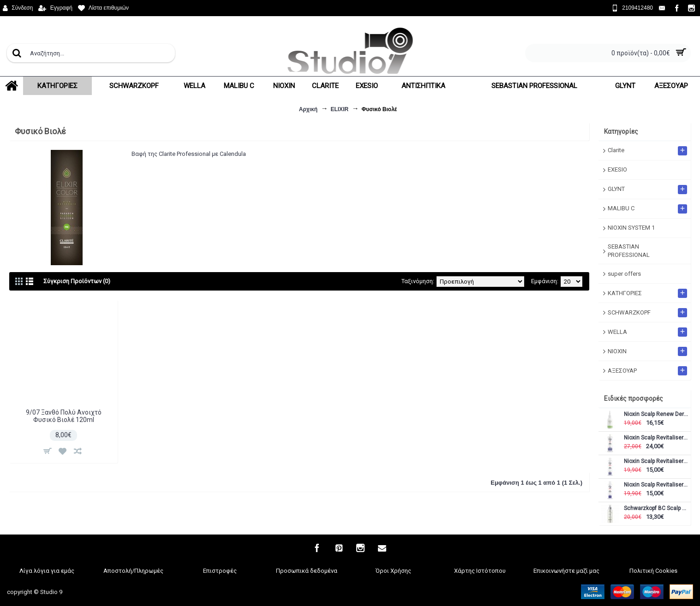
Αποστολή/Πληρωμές (133, 571)
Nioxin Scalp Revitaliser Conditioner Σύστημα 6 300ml (656, 485)
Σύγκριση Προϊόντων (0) (77, 281)
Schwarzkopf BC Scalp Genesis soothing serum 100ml (656, 508)
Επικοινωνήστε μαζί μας (566, 571)
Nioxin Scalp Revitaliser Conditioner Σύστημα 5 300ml (656, 461)
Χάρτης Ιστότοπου (480, 571)
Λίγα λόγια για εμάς (47, 571)
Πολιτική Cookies (653, 571)
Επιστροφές (220, 571)
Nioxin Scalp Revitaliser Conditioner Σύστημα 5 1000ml (656, 438)
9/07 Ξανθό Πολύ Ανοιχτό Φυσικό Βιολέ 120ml (64, 416)
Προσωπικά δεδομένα (307, 571)
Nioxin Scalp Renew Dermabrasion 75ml (656, 414)
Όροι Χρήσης (393, 571)
